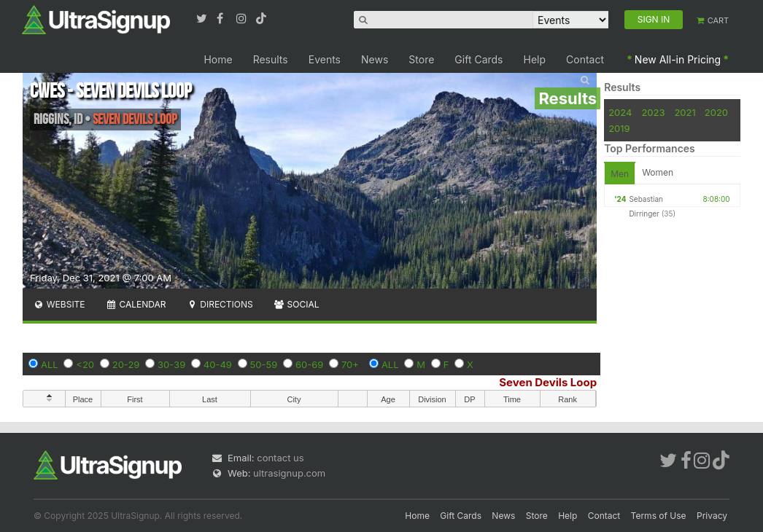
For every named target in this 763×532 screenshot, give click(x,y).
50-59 (264, 364)
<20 (85, 364)
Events (325, 59)
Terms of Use (659, 516)
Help (535, 59)
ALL (50, 364)
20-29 (126, 364)
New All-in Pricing (678, 59)
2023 (653, 112)
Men (620, 174)
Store (421, 59)
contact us (280, 458)
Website (59, 304)
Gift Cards (479, 59)
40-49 (218, 364)
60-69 (309, 364)
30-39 (171, 364)
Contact (585, 59)
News (375, 59)
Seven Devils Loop (548, 382)
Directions (219, 304)
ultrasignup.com (289, 473)
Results (271, 59)
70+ (350, 364)
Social (297, 304)
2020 (716, 112)
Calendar (136, 304)
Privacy (712, 516)
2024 (620, 112)
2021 (685, 112)
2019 (619, 128)
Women (658, 172)
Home (218, 59)
